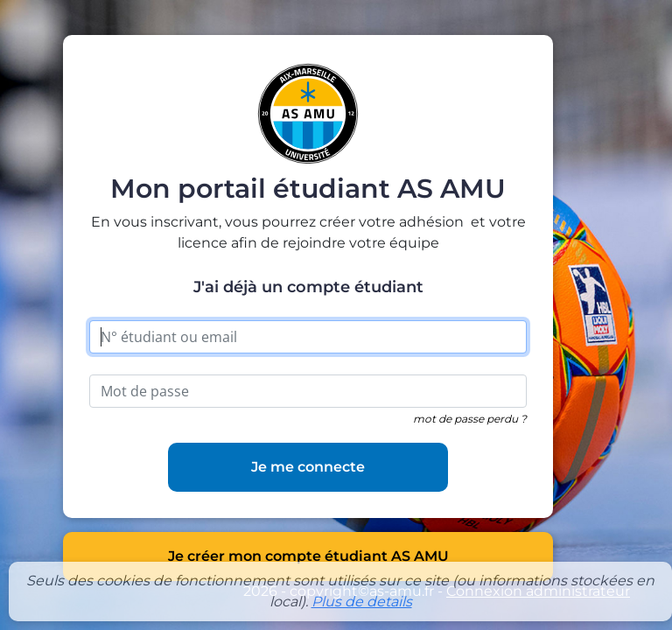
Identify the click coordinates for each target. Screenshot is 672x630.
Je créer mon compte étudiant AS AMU (308, 556)
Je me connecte (308, 467)
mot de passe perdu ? (470, 419)
